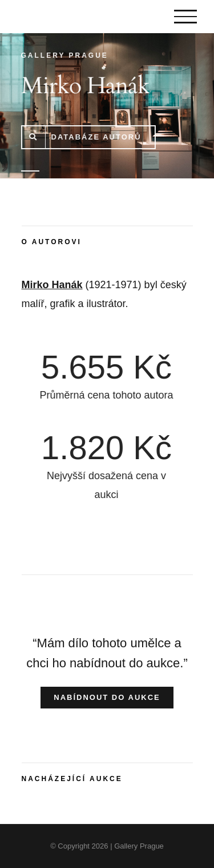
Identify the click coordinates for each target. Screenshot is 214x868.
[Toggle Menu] (185, 17)
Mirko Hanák (52, 285)
